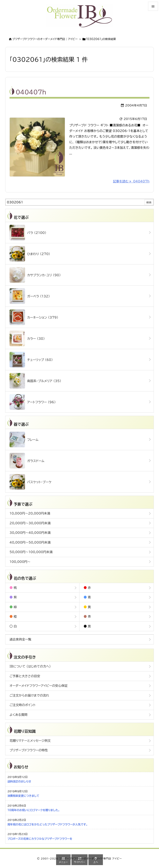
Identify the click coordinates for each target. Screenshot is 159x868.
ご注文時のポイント (23, 705)
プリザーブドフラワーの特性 (29, 750)
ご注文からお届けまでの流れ (29, 695)
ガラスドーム (27, 461)
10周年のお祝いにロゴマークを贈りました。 (34, 810)
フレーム (24, 440)
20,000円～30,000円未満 (30, 523)
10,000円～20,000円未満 (30, 513)
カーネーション (34, 317)
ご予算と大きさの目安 (25, 676)
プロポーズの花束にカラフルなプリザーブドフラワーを (40, 839)
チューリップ (31, 360)
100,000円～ (20, 562)
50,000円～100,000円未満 (31, 552)
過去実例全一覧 (20, 639)
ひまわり (30, 254)
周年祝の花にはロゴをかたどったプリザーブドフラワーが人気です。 (48, 825)
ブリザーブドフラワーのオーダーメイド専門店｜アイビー (45, 39)
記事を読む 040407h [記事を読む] (131, 181)
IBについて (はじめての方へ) (30, 666)
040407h (31, 92)
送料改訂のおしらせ (19, 782)
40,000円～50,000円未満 (30, 542)
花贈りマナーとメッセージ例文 (30, 741)
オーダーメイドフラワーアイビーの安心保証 (39, 686)
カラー (27, 338)
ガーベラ (30, 296)
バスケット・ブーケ (31, 482)
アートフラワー (33, 402)
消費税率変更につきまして (23, 796)
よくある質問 (18, 715)
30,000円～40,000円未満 (30, 533)
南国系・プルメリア (35, 381)
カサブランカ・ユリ (35, 275)
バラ (28, 233)
